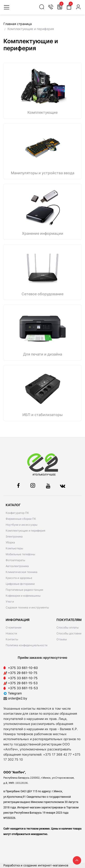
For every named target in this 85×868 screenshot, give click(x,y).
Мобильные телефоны (20, 554)
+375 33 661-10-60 (23, 668)
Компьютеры (14, 548)
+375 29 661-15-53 (23, 683)
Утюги (10, 602)
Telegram (13, 693)
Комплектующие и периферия (25, 531)
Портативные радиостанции (24, 590)
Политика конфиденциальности (27, 645)
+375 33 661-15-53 (23, 688)
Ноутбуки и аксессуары (22, 525)
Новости (11, 633)
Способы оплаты (68, 627)
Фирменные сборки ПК (21, 519)
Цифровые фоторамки (20, 584)
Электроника (14, 536)
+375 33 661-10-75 (23, 678)
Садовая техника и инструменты (27, 607)
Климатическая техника (22, 572)
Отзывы (62, 639)
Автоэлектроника (17, 566)
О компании (13, 627)
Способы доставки (69, 633)
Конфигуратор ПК (17, 513)
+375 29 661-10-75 (23, 673)
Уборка (10, 542)
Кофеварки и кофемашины (23, 596)
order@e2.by (18, 698)
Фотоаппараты (15, 560)
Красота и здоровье (19, 578)
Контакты (12, 639)
